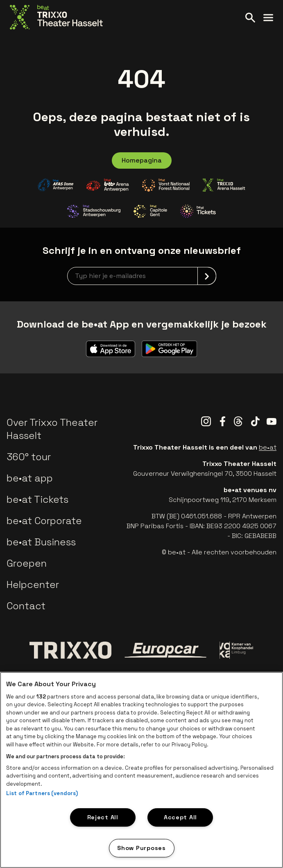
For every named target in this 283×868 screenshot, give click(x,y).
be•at (268, 447)
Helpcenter (33, 584)
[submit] (207, 276)
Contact (26, 606)
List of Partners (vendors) (42, 793)
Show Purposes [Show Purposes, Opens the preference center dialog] (141, 848)
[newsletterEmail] (142, 276)
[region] (141, 770)
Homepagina (142, 160)
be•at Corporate (44, 521)
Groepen (27, 563)
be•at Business (41, 542)
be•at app (30, 478)
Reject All (103, 817)
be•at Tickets (37, 499)
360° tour (29, 457)
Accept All (180, 817)
